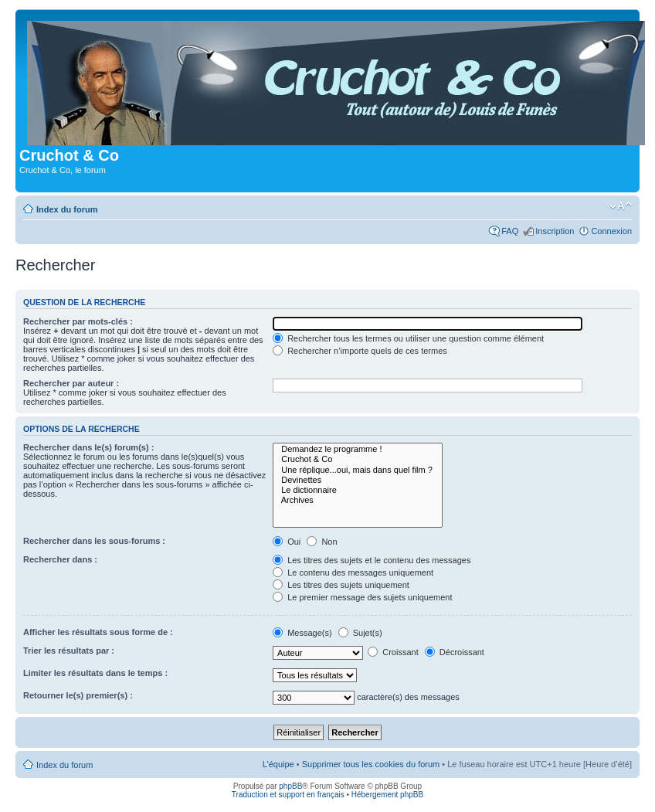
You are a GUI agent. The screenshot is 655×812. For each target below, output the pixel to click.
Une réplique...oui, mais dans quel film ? (358, 470)
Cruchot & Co (358, 459)
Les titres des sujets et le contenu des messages (372, 560)
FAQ (510, 231)
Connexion (611, 231)
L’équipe (278, 764)
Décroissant (455, 652)
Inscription (555, 231)
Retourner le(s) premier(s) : (78, 695)
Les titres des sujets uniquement (341, 585)
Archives (358, 500)
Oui (287, 542)
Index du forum (67, 209)
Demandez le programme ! (358, 449)
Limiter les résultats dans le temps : (95, 673)
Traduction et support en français (288, 795)
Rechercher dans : (60, 559)
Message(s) (304, 633)
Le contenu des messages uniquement (353, 572)
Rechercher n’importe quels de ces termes (360, 351)
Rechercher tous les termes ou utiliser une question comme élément (408, 338)
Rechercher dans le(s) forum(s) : (88, 447)
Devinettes (358, 480)
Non (322, 542)
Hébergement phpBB (387, 795)
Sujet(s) (360, 633)
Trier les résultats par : (69, 651)
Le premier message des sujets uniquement (362, 597)
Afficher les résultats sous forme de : (98, 632)
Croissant (393, 652)
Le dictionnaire (358, 490)
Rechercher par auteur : (71, 383)
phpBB (290, 786)
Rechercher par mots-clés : (78, 321)
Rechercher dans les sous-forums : (94, 541)
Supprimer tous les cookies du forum (371, 764)
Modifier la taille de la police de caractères (621, 206)
